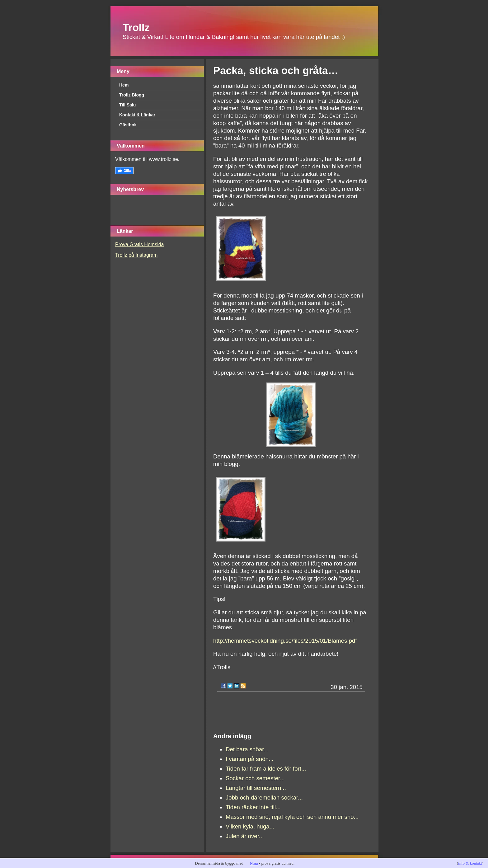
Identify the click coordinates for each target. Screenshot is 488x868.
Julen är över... (245, 836)
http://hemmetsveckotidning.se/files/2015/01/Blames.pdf (285, 641)
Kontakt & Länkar (137, 115)
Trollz (136, 28)
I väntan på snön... (250, 759)
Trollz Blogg (132, 95)
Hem (124, 85)
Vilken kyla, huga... (250, 826)
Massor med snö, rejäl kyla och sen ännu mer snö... (292, 817)
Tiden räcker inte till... (253, 807)
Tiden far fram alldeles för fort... (266, 769)
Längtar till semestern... (256, 788)
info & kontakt (470, 863)
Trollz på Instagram (136, 255)
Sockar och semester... (255, 778)
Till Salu (127, 105)
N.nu (254, 863)
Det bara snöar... (247, 749)
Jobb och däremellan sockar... (264, 798)
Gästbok (128, 125)
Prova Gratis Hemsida (140, 244)
